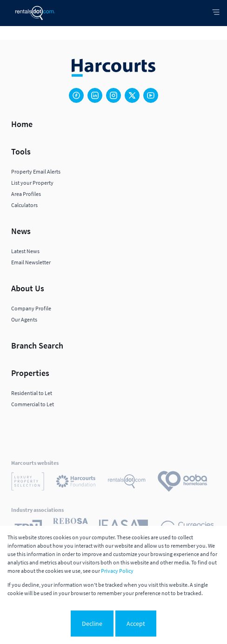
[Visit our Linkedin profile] (95, 95)
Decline (92, 624)
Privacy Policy (117, 571)
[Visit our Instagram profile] (113, 95)
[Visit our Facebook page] (76, 95)
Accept (136, 624)
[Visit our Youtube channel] (151, 95)
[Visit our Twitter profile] (132, 95)
